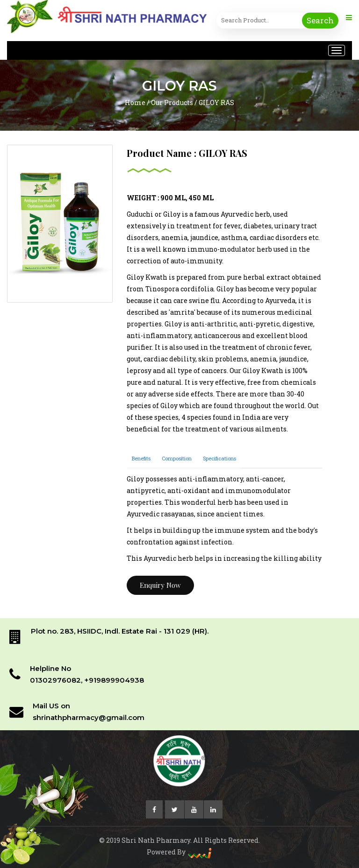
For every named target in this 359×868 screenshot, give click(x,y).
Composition (177, 458)
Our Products (172, 102)
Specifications (219, 458)
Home (135, 102)
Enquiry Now (160, 585)
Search (320, 20)
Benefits (141, 458)
